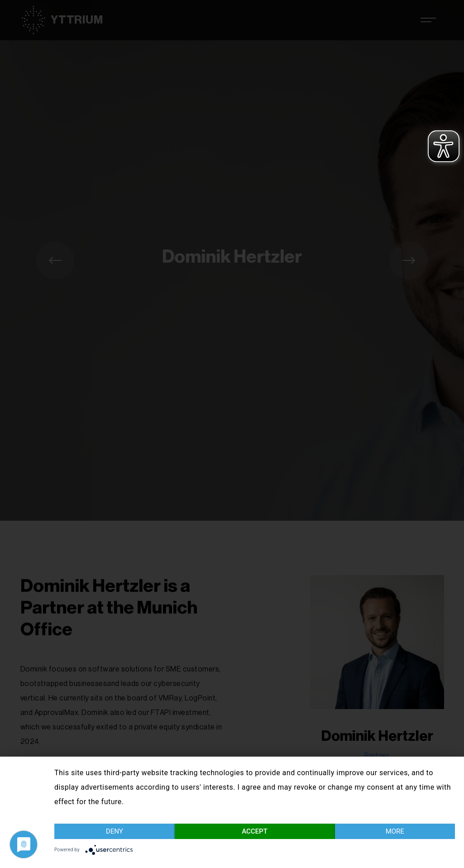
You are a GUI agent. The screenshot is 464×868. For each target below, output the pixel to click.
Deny (115, 831)
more (395, 831)
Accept (255, 831)
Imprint (447, 851)
